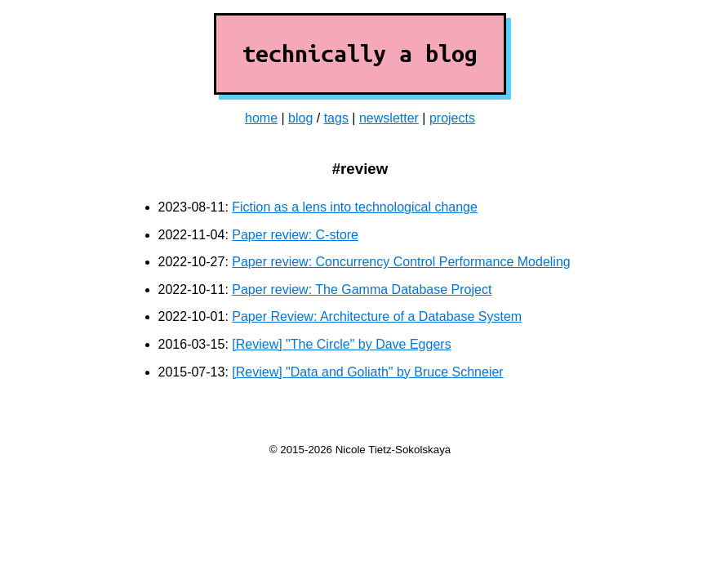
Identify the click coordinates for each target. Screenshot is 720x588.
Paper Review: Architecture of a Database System (377, 316)
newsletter (389, 118)
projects (452, 118)
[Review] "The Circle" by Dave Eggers (341, 344)
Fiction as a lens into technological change (355, 207)
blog (300, 118)
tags (336, 118)
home (261, 118)
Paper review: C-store (295, 235)
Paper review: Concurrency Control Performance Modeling (401, 262)
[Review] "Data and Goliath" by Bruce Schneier (367, 372)
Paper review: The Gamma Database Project (362, 290)
